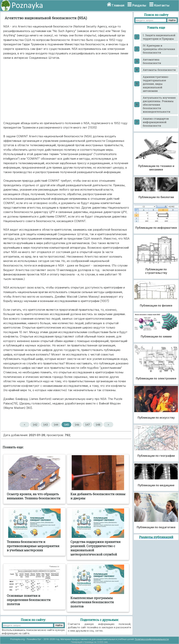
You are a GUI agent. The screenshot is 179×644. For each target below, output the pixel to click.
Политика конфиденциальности (152, 639)
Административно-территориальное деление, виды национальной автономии (156, 84)
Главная (118, 5)
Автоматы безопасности (159, 70)
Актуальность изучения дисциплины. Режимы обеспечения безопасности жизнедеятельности (159, 105)
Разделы (139, 5)
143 (45, 425)
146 (77, 425)
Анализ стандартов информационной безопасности (156, 122)
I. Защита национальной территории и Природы (159, 37)
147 (87, 425)
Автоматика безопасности (152, 61)
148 (98, 425)
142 (35, 425)
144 (56, 425)
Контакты (162, 5)
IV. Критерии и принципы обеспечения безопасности (159, 49)
